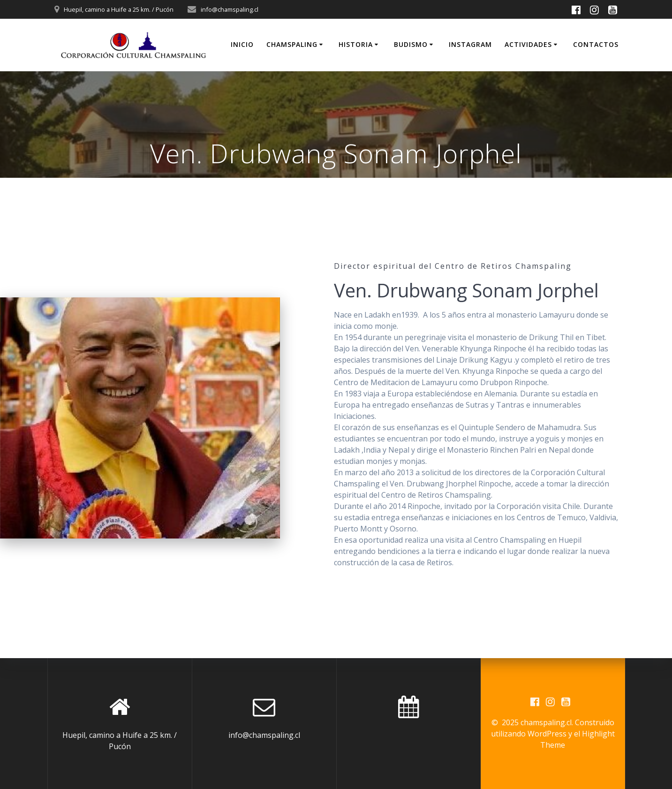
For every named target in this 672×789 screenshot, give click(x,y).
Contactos (596, 44)
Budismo (411, 44)
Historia (356, 44)
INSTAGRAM (470, 44)
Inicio (242, 44)
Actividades (528, 44)
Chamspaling (292, 44)
